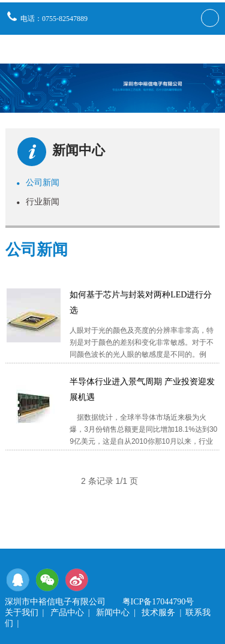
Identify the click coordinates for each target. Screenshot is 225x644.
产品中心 (67, 613)
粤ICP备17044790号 (158, 602)
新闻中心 (113, 613)
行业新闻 (38, 201)
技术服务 (158, 613)
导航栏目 (209, 49)
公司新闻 (38, 182)
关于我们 (22, 613)
